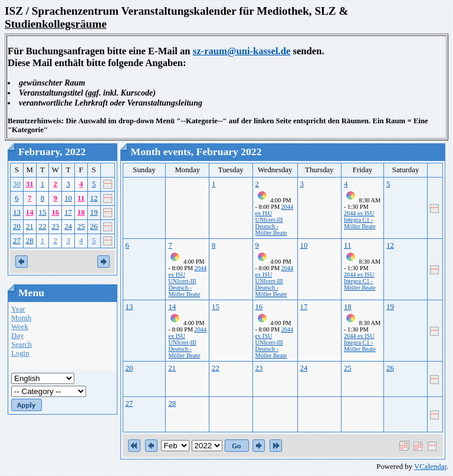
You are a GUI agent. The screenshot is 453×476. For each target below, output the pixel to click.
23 (55, 226)
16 (55, 212)
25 (81, 226)
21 (30, 226)
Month (21, 318)
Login (20, 353)
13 (17, 212)
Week (20, 327)
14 (30, 212)
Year (18, 309)
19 (94, 212)
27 (17, 241)
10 (68, 198)
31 (30, 184)
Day (17, 336)
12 (94, 198)
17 (68, 212)
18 (81, 212)
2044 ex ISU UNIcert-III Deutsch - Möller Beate (275, 220)
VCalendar (430, 467)
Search (22, 344)
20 (17, 226)
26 (94, 226)
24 (68, 226)
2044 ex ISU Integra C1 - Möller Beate (360, 220)
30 (17, 184)
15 (43, 212)
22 (43, 226)
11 (81, 198)
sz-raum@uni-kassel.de (242, 51)
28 (30, 241)
